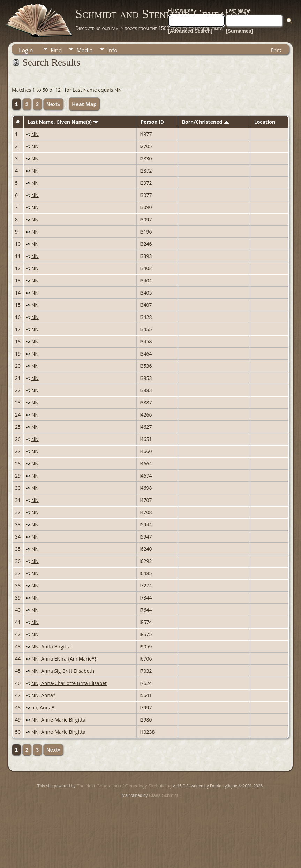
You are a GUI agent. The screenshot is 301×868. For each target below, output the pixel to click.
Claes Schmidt (164, 795)
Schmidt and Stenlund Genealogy (163, 14)
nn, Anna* (43, 707)
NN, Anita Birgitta (51, 646)
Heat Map (84, 104)
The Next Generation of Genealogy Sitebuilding (124, 786)
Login (26, 50)
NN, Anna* (44, 695)
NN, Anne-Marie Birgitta (58, 720)
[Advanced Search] (190, 31)
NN (35, 134)
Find (57, 50)
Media (84, 50)
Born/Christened (205, 122)
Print (276, 50)
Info (112, 50)
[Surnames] (239, 31)
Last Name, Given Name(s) (63, 122)
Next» (53, 104)
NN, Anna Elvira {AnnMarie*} (64, 659)
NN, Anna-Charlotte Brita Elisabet (69, 683)
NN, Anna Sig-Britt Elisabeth (63, 671)
